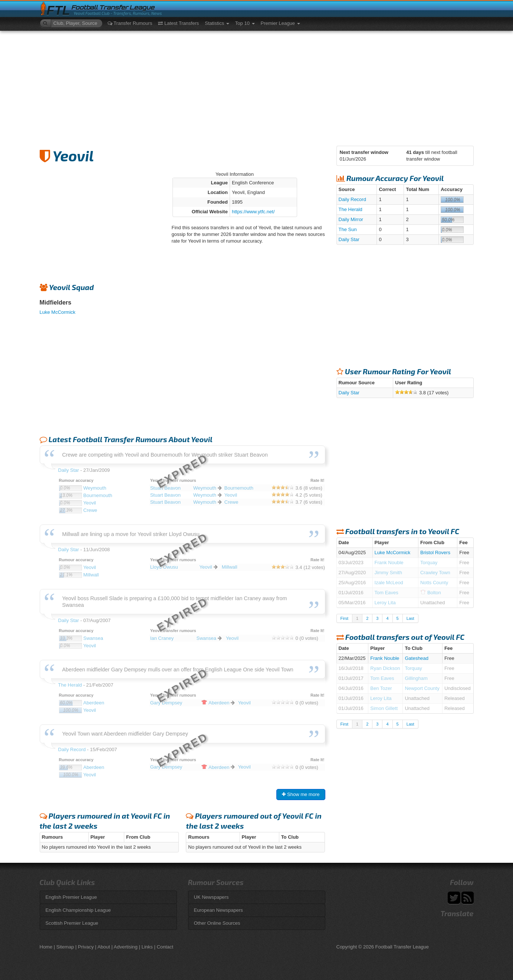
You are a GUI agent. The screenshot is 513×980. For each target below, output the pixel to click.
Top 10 (245, 23)
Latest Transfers (178, 23)
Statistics (217, 23)
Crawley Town (435, 573)
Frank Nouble (389, 563)
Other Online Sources (217, 923)
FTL (58, 11)
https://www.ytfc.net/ (253, 212)
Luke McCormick (58, 312)
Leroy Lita (385, 603)
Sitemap (65, 947)
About (104, 947)
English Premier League (71, 897)
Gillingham (416, 678)
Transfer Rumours (130, 23)
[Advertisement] (257, 86)
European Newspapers (218, 910)
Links (147, 947)
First (344, 618)
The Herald (351, 209)
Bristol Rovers (435, 553)
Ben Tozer (381, 688)
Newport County (422, 688)
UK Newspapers (211, 897)
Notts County (434, 583)
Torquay (429, 563)
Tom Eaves (387, 593)
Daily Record (352, 199)
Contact (165, 947)
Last (410, 618)
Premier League (280, 23)
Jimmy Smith (388, 573)
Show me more (301, 794)
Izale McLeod (389, 583)
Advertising (126, 947)
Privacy (86, 947)
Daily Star (349, 239)
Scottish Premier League (72, 923)
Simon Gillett (384, 708)
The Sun (348, 229)
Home (46, 947)
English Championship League (78, 910)
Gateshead (417, 658)
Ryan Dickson (385, 668)
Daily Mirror (351, 219)
